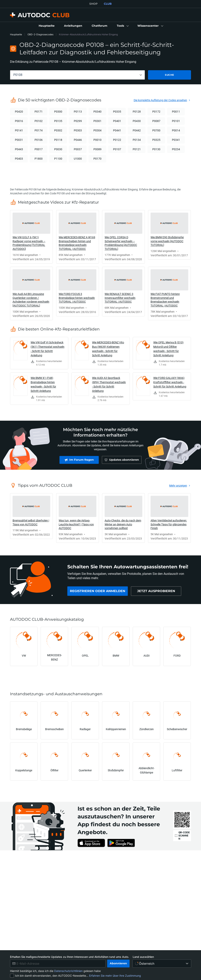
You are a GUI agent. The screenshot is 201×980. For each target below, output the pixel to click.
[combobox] (77, 75)
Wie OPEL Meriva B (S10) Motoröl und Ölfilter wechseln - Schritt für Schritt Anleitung (168, 349)
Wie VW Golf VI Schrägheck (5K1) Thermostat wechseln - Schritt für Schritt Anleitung (48, 349)
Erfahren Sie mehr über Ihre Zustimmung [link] (115, 976)
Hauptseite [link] (16, 34)
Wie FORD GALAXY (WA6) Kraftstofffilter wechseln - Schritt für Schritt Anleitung (170, 382)
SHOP (93, 4)
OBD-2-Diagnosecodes (40, 34)
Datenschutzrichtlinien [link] (69, 971)
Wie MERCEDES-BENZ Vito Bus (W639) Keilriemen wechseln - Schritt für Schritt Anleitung (108, 349)
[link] (47, 26)
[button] (122, 26)
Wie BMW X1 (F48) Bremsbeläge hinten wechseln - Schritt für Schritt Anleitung (43, 384)
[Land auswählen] (162, 964)
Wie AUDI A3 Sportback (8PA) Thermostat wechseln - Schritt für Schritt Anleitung (109, 384)
